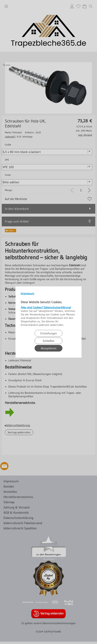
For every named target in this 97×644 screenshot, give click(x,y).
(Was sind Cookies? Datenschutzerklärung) (46, 307)
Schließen (48, 341)
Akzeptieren (49, 348)
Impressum (27, 293)
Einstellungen (49, 333)
